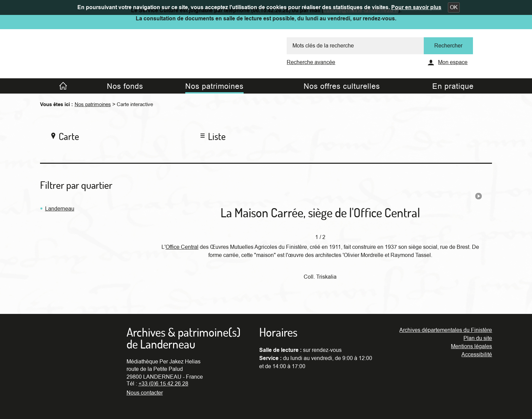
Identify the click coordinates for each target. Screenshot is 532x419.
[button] (454, 7)
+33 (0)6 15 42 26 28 (163, 384)
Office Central (182, 247)
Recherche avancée (311, 62)
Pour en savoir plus (416, 7)
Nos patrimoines (93, 104)
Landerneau (60, 209)
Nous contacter (145, 393)
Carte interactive (135, 104)
